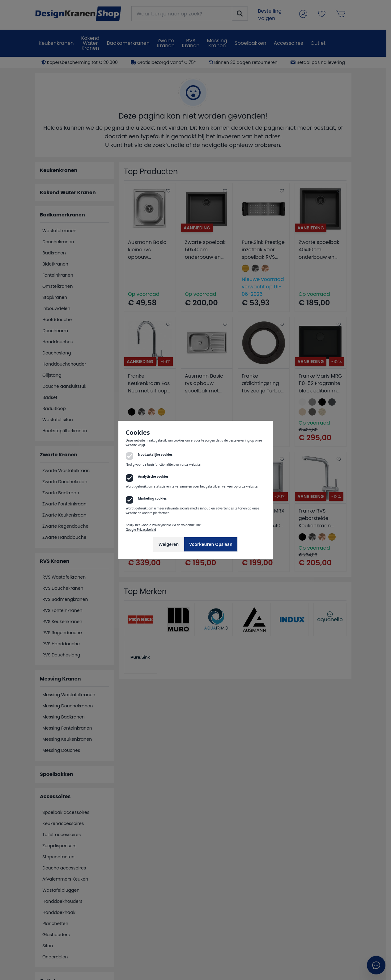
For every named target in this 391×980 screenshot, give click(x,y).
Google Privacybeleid (141, 530)
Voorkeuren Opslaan (211, 544)
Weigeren (169, 544)
